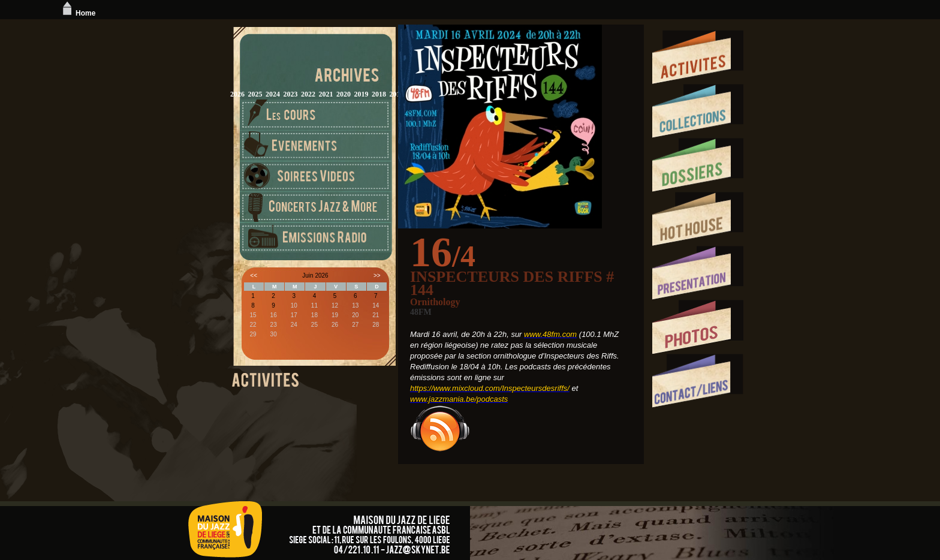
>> (377, 276)
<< (254, 276)
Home (78, 13)
